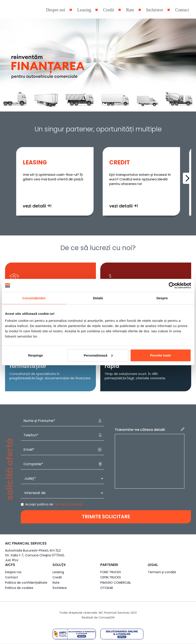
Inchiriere (155, 10)
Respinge (35, 355)
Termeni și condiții (162, 572)
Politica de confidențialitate (26, 583)
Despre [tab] (162, 298)
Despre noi (56, 10)
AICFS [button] (10, 565)
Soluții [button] (59, 565)
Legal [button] (153, 565)
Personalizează (98, 355)
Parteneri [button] (109, 565)
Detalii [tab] (98, 298)
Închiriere (60, 588)
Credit (109, 10)
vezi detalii (37, 210)
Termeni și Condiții (68, 504)
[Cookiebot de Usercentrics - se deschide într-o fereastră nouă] (172, 285)
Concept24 (107, 617)
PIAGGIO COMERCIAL (116, 583)
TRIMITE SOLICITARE (106, 517)
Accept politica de (54, 504)
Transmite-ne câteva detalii (150, 430)
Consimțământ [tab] (34, 298)
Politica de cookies (19, 588)
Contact (182, 10)
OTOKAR (107, 588)
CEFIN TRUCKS (111, 577)
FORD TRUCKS (111, 572)
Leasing (84, 10)
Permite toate (160, 355)
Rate (130, 10)
